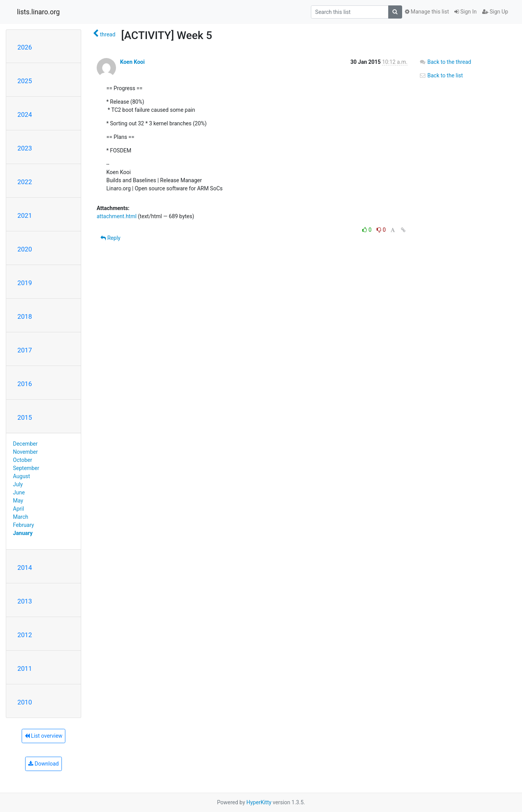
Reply (110, 238)
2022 (25, 182)
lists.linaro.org (38, 12)
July (18, 484)
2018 (25, 316)
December (26, 444)
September (26, 468)
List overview (44, 736)
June (19, 492)
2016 (25, 384)
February (24, 525)
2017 (25, 350)
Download (43, 764)
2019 (25, 283)
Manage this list (427, 12)
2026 (25, 47)
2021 (25, 215)
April (19, 509)
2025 (25, 81)
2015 (25, 417)
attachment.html (117, 216)
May (18, 501)
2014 (25, 568)
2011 (25, 668)
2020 (25, 249)
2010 (25, 702)
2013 (25, 601)
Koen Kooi (132, 62)
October (23, 460)
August (22, 476)
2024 (25, 115)
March (21, 517)
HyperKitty (259, 802)
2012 (25, 635)
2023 (25, 148)
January (23, 533)
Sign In (466, 12)
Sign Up (495, 12)
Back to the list (441, 75)
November (26, 452)
